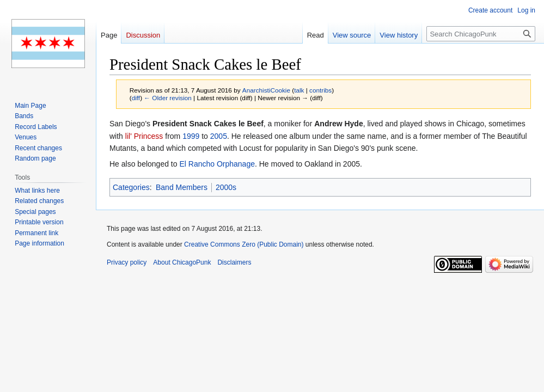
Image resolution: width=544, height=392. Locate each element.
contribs (320, 90)
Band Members (182, 187)
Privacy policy (127, 262)
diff (136, 98)
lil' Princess (144, 136)
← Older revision (168, 98)
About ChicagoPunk (182, 262)
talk (299, 90)
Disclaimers (234, 262)
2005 (219, 136)
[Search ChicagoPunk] (481, 34)
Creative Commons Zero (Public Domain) (244, 244)
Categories (131, 187)
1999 (191, 136)
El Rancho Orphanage (217, 164)
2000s (226, 187)
